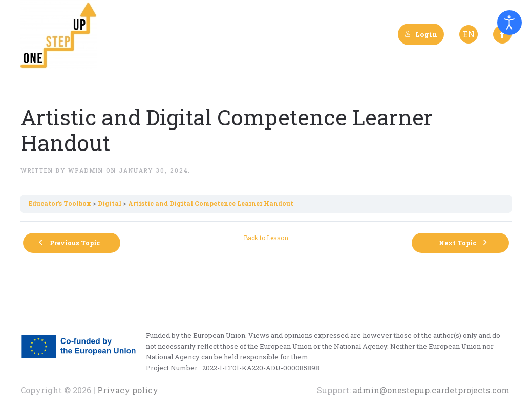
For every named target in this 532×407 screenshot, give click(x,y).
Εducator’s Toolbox (60, 203)
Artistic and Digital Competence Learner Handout (211, 203)
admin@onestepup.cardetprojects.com (431, 390)
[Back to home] (59, 34)
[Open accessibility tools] (509, 23)
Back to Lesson (266, 238)
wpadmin (86, 170)
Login (421, 34)
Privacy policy (127, 390)
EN (469, 34)
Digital (110, 203)
